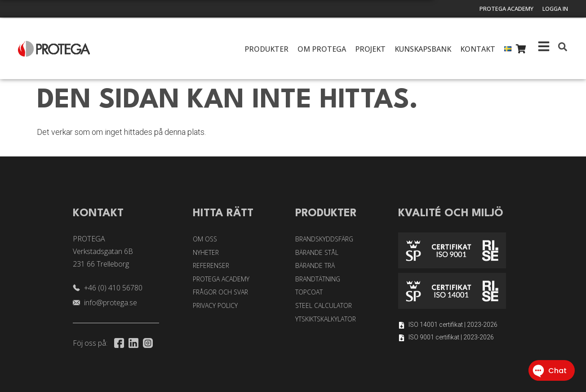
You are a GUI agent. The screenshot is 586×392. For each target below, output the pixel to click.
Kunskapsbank (423, 49)
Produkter (266, 49)
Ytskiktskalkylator (326, 319)
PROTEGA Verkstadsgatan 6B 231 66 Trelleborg (103, 251)
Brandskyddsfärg (324, 239)
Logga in (553, 9)
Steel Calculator (324, 305)
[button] (562, 47)
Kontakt (478, 49)
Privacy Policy (215, 305)
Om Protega (322, 49)
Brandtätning (318, 279)
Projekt (370, 49)
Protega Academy (498, 9)
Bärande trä (315, 265)
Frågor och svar (220, 292)
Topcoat (309, 292)
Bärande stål (317, 252)
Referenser (211, 265)
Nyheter (206, 252)
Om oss (205, 239)
